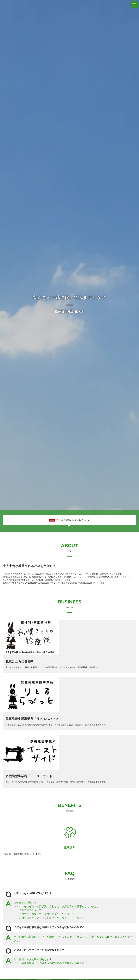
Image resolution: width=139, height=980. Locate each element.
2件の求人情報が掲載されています (73, 520)
